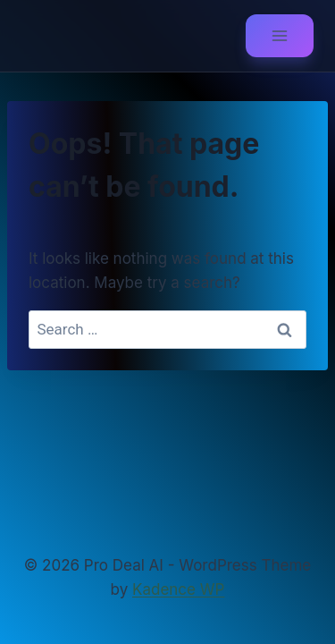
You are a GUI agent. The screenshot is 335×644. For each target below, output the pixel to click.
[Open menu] (280, 36)
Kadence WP (178, 589)
